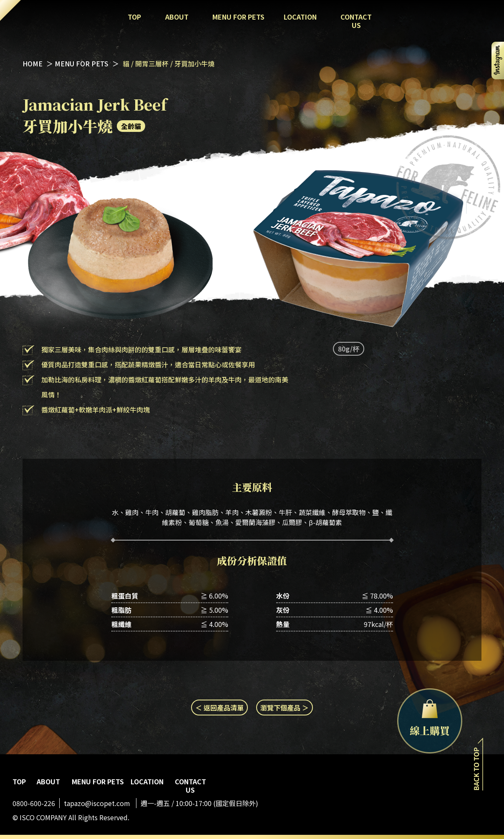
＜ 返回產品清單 (219, 708)
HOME (33, 63)
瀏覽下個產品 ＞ (285, 708)
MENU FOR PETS (82, 63)
